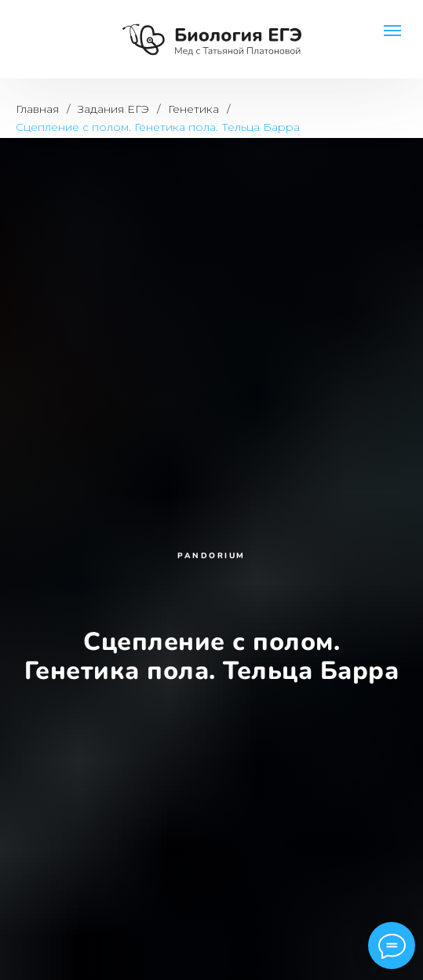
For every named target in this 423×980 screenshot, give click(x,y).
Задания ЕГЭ (113, 109)
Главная (37, 109)
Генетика (193, 109)
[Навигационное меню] (392, 31)
